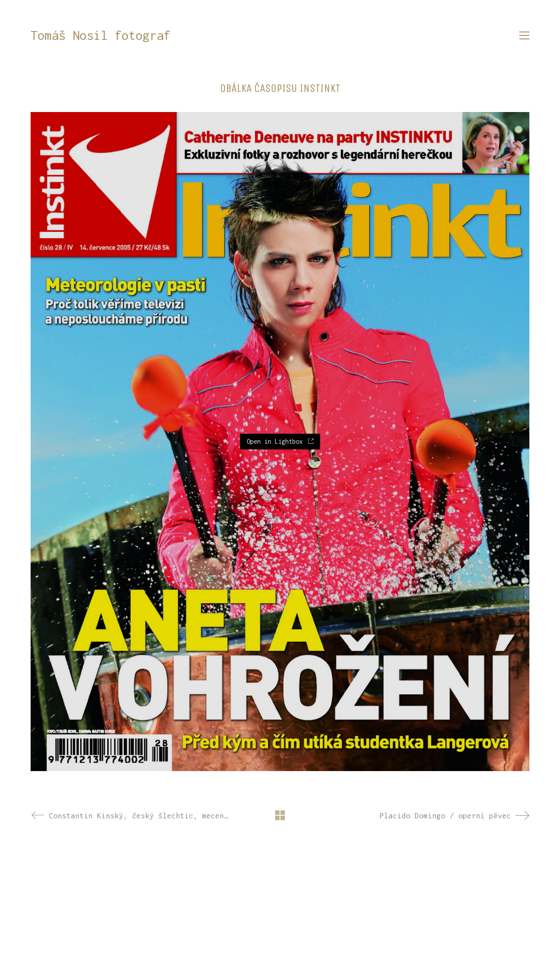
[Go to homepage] (101, 36)
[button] (524, 35)
